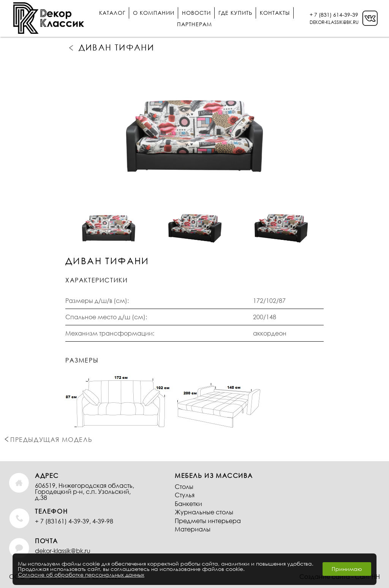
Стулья (185, 495)
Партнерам (194, 24)
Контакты (275, 13)
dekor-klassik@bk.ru (63, 551)
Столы (184, 486)
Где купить (235, 13)
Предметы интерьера (208, 521)
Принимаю (347, 569)
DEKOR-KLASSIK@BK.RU (334, 22)
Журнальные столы (204, 512)
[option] (194, 124)
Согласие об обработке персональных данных (81, 575)
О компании (154, 13)
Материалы (193, 529)
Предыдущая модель (72, 47)
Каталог (112, 13)
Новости (196, 13)
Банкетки (188, 504)
